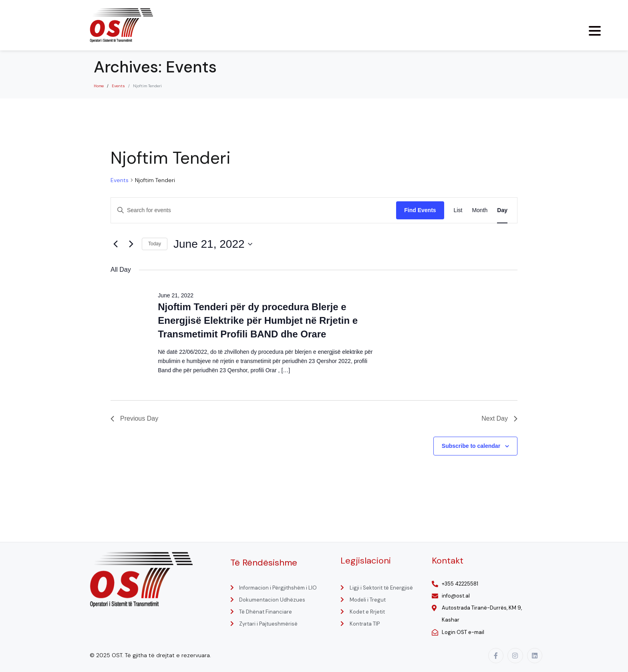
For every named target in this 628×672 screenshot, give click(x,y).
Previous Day (134, 418)
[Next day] (131, 244)
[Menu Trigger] (595, 31)
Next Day (499, 418)
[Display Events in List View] (458, 210)
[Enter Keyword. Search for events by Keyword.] (254, 210)
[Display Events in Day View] (502, 210)
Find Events (420, 210)
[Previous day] (115, 244)
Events (120, 180)
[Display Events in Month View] (480, 210)
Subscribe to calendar (471, 446)
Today (155, 244)
